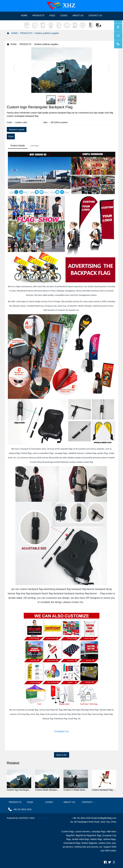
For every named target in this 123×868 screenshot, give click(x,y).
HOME (24, 15)
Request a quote (17, 129)
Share (11, 136)
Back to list (62, 755)
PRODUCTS (26, 33)
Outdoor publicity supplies (47, 33)
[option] (62, 70)
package (36, 146)
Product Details (18, 146)
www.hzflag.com (43, 818)
